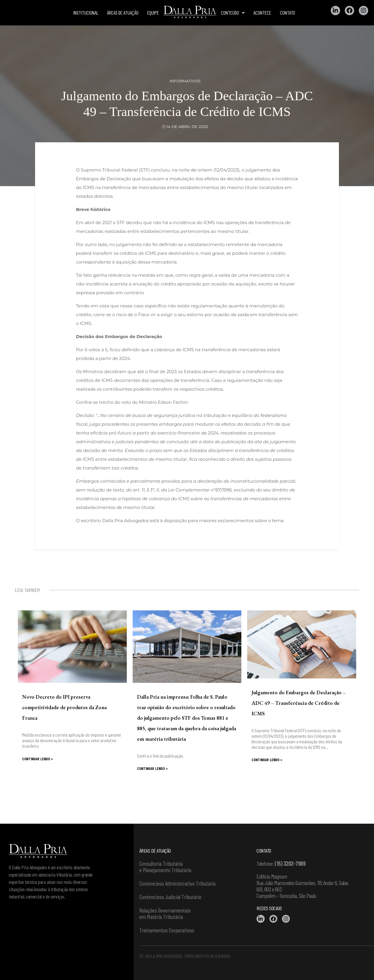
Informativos (185, 81)
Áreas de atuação (123, 13)
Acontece (262, 13)
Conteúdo (233, 13)
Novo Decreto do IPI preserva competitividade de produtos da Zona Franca (64, 707)
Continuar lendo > (38, 759)
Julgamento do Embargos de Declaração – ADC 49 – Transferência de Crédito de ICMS (299, 703)
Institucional (86, 13)
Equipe (153, 13)
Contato (288, 13)
